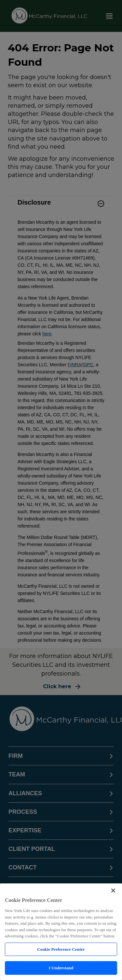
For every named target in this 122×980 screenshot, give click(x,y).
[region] (61, 932)
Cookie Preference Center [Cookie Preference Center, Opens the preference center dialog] (61, 949)
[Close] (113, 891)
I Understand (61, 968)
